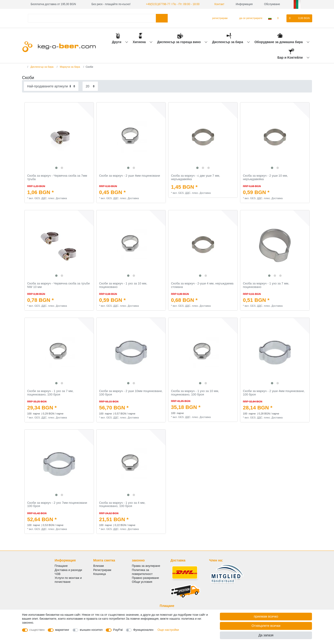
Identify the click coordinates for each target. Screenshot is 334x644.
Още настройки (168, 630)
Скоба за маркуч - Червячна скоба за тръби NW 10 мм (58, 285)
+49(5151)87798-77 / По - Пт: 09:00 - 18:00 (173, 4)
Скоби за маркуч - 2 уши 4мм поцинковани (130, 176)
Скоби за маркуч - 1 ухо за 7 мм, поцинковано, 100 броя (50, 393)
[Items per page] (90, 86)
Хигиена (140, 42)
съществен (37, 630)
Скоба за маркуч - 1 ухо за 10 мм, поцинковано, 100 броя (195, 393)
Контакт (218, 4)
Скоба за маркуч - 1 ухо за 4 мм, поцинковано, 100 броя (122, 505)
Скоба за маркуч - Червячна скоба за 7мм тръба (57, 177)
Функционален (143, 630)
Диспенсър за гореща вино (179, 42)
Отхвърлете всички (266, 626)
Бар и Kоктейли (291, 57)
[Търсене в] (162, 18)
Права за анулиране (146, 566)
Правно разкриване (146, 578)
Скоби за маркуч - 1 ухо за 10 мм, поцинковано (123, 285)
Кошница (100, 574)
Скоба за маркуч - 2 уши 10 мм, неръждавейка (265, 177)
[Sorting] (51, 86)
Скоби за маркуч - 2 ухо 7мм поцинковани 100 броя (57, 505)
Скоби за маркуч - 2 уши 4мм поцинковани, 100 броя (274, 393)
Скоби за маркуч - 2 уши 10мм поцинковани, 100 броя (131, 393)
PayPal (118, 630)
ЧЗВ (58, 574)
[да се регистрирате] (248, 18)
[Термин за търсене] (92, 18)
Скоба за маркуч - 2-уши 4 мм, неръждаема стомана (202, 285)
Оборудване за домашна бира (279, 42)
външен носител (91, 630)
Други (117, 42)
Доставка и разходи (68, 570)
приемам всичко (266, 616)
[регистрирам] (218, 18)
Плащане (61, 566)
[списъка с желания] (280, 18)
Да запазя (266, 635)
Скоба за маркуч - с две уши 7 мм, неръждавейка (195, 177)
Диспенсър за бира (228, 42)
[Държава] (270, 18)
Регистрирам (102, 570)
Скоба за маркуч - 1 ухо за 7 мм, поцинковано (266, 285)
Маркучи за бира (70, 67)
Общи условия (142, 582)
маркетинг (62, 630)
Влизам (98, 566)
